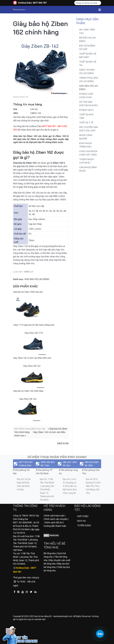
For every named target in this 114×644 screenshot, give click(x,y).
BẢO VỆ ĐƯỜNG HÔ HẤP (87, 47)
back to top (63, 443)
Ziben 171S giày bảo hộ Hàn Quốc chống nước (34, 325)
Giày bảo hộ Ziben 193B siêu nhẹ (28, 292)
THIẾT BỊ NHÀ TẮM (86, 116)
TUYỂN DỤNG (84, 525)
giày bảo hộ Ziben (26, 166)
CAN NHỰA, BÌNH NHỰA (88, 169)
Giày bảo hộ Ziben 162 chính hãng (40, 28)
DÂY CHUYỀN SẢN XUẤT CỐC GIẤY (88, 129)
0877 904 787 (40, 3)
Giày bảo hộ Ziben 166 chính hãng (28, 391)
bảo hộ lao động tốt (43, 616)
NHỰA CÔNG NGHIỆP (86, 137)
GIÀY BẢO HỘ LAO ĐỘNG (37, 279)
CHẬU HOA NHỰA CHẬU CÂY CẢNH (88, 153)
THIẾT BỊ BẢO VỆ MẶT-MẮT (88, 55)
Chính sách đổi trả (53, 522)
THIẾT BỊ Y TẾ (86, 123)
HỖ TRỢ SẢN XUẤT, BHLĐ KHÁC (88, 104)
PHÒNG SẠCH (86, 110)
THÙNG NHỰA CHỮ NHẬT (86, 161)
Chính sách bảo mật (54, 516)
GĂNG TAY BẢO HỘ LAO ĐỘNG (87, 71)
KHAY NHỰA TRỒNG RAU (85, 145)
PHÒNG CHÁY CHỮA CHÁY (86, 96)
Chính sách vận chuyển (55, 519)
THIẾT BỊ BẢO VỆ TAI (88, 63)
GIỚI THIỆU (83, 516)
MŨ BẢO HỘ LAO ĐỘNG (88, 39)
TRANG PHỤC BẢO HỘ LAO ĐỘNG (89, 80)
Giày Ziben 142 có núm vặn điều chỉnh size (32, 358)
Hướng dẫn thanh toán (55, 526)
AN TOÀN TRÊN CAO (87, 31)
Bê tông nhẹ (50, 553)
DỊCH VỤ (81, 521)
